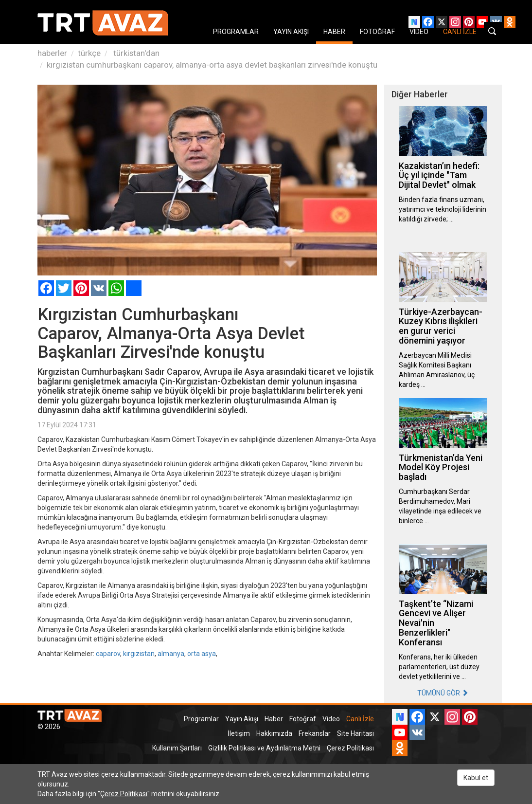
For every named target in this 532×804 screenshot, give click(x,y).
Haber (274, 719)
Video (331, 719)
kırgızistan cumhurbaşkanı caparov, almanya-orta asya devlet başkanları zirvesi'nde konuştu (212, 65)
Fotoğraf (303, 719)
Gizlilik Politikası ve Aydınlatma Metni (264, 748)
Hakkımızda (274, 733)
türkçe (89, 53)
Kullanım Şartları (177, 748)
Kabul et (476, 778)
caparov (108, 654)
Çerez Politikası (350, 748)
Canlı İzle (360, 719)
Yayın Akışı (242, 719)
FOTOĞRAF (377, 32)
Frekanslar (315, 733)
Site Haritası (355, 733)
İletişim (239, 733)
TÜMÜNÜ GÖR (443, 693)
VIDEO (419, 32)
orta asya (202, 654)
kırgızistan (139, 654)
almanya (171, 654)
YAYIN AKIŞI (291, 32)
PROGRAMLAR (236, 32)
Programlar (201, 719)
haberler (52, 53)
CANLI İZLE (460, 32)
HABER (334, 32)
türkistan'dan (135, 53)
